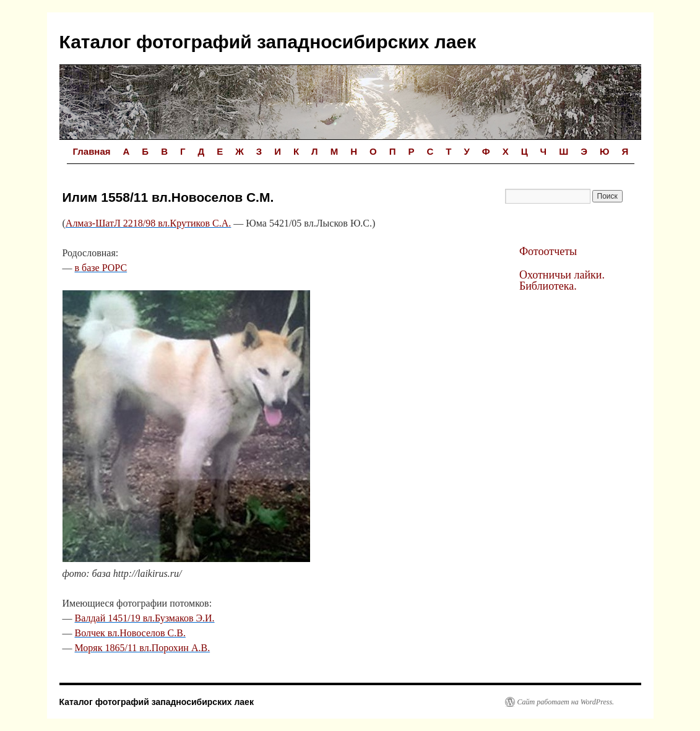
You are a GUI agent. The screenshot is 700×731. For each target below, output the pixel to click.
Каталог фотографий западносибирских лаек (268, 42)
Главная (92, 151)
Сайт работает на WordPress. (566, 702)
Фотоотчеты (548, 251)
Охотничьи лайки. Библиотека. (562, 280)
